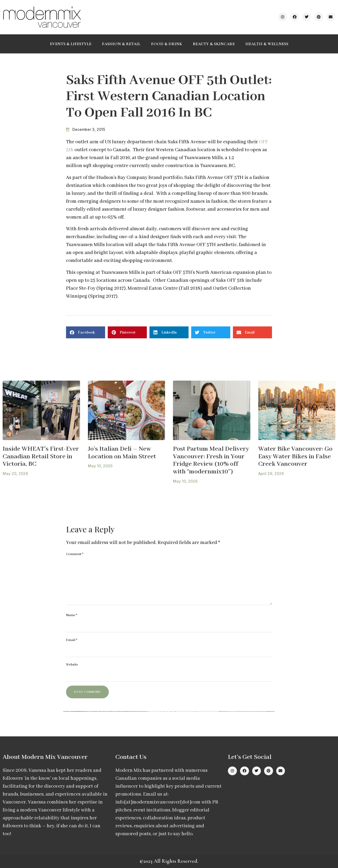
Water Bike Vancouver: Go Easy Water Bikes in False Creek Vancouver (295, 456)
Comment (75, 554)
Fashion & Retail (121, 44)
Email (72, 640)
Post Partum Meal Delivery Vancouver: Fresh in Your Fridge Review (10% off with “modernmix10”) (211, 460)
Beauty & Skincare (214, 44)
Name (72, 615)
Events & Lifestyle (71, 44)
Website (72, 665)
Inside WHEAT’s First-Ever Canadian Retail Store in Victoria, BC (41, 456)
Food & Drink (167, 44)
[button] (86, 332)
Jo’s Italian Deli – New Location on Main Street (122, 453)
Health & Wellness (267, 44)
